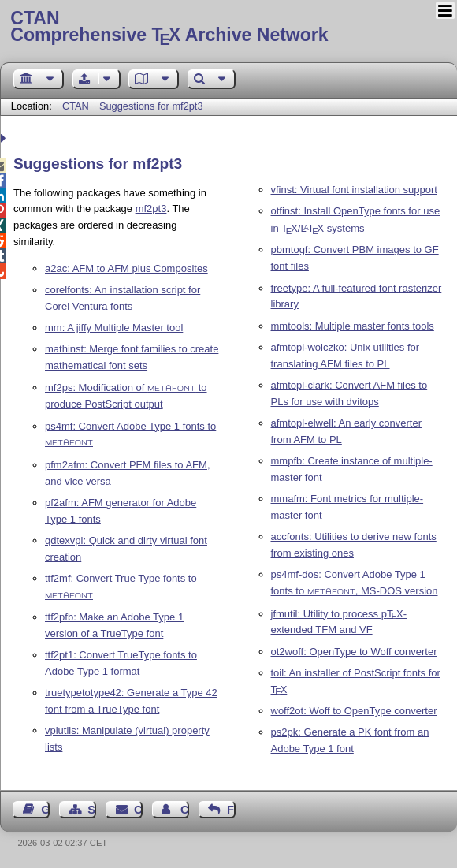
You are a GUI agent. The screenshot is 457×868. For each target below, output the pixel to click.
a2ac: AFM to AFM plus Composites (126, 268)
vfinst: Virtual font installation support (355, 190)
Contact (138, 810)
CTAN (76, 106)
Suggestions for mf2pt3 (151, 106)
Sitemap (92, 810)
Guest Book (45, 810)
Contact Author (185, 810)
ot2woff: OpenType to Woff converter (354, 652)
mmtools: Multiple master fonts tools (353, 326)
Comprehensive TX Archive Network (228, 28)
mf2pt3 (151, 209)
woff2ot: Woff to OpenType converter (354, 711)
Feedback (231, 810)
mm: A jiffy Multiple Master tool (114, 328)
